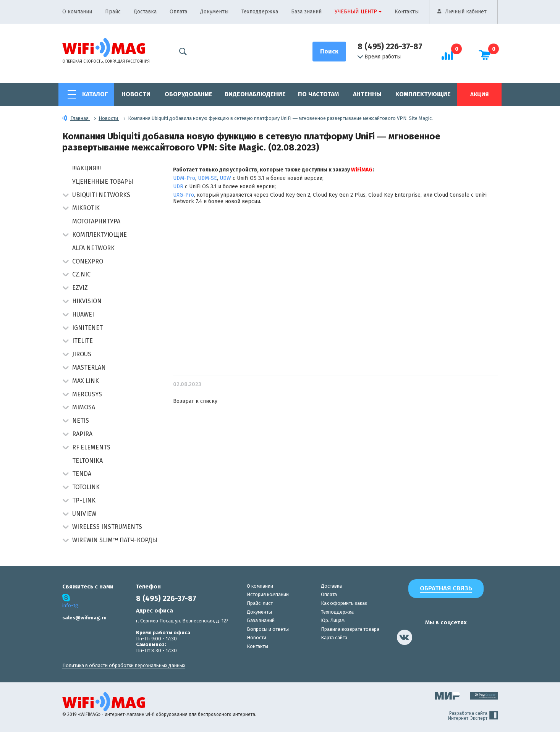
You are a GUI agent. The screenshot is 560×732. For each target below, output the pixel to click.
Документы (214, 12)
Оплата (178, 12)
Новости (136, 94)
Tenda (82, 474)
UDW (225, 178)
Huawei (83, 314)
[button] (66, 196)
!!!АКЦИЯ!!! (87, 168)
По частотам (318, 94)
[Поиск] (329, 52)
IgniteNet (87, 328)
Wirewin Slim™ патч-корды (115, 540)
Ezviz (80, 288)
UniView (84, 514)
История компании (268, 594)
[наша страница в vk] (405, 637)
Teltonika (87, 461)
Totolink (86, 487)
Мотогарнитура (96, 221)
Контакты (407, 12)
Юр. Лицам (333, 620)
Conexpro (88, 261)
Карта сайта (334, 637)
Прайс (113, 12)
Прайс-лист (260, 603)
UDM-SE (207, 178)
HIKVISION (87, 301)
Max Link (86, 381)
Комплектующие (423, 94)
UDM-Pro (184, 178)
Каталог (95, 94)
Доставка (145, 12)
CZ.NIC (81, 274)
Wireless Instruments (107, 527)
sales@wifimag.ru (84, 618)
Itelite (83, 341)
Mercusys (87, 394)
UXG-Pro (184, 195)
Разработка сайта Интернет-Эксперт (473, 716)
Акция (479, 94)
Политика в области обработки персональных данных (124, 665)
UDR (178, 187)
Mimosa (84, 407)
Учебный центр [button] (356, 12)
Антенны (367, 94)
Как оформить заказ (344, 603)
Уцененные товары (103, 182)
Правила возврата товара (350, 629)
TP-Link (84, 500)
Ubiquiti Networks (101, 195)
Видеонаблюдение (255, 94)
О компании (77, 12)
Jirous (82, 354)
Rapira (82, 434)
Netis (81, 421)
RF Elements (91, 447)
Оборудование (189, 94)
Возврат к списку (195, 401)
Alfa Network (93, 248)
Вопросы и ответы (268, 629)
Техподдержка (260, 12)
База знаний (306, 12)
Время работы (379, 57)
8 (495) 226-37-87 (390, 47)
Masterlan (89, 368)
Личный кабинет (466, 12)
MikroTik (86, 208)
